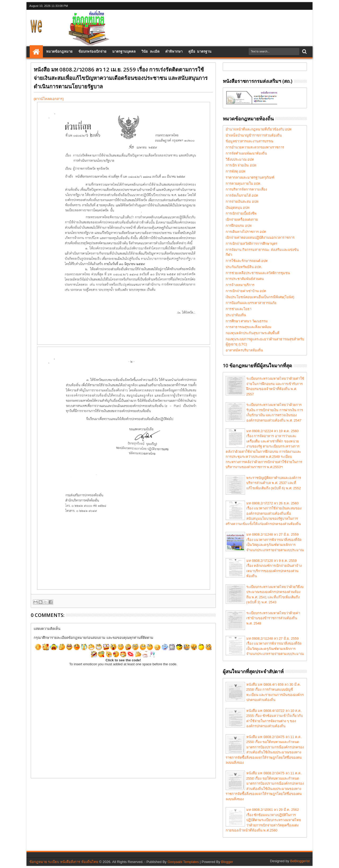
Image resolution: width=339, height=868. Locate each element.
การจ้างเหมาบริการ (240, 285)
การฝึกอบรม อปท (239, 226)
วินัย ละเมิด (150, 52)
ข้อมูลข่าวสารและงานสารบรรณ (249, 141)
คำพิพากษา (174, 52)
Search (304, 52)
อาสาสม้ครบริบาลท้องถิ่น (244, 350)
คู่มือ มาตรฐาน (200, 52)
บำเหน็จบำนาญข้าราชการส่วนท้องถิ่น (254, 135)
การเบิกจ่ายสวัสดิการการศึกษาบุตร (251, 244)
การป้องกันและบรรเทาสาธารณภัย (251, 303)
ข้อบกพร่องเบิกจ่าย (92, 52)
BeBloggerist (300, 861)
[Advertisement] (175, 23)
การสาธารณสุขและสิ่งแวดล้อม (249, 327)
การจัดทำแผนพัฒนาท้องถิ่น (246, 153)
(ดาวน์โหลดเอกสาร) (49, 99)
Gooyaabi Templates (183, 862)
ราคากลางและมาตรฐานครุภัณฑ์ (250, 177)
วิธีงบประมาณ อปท (240, 159)
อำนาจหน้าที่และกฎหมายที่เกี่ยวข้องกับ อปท (259, 129)
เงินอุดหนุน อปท (238, 208)
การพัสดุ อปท (236, 171)
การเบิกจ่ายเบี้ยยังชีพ (241, 213)
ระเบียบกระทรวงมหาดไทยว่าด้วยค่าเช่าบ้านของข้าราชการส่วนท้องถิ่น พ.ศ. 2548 (273, 618)
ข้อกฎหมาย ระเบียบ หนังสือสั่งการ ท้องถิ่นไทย (64, 862)
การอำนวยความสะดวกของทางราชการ (255, 147)
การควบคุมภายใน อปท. (244, 184)
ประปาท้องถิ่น (236, 315)
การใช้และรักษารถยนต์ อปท (247, 261)
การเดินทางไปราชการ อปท (246, 232)
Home (36, 52)
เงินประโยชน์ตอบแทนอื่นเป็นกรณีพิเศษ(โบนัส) (260, 297)
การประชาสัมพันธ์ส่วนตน (245, 279)
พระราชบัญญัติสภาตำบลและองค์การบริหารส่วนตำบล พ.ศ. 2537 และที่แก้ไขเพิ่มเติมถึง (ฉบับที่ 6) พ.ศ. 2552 (274, 483)
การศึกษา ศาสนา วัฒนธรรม (247, 321)
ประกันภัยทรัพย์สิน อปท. (244, 267)
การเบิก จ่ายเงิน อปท (241, 165)
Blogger (227, 862)
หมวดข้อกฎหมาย (59, 52)
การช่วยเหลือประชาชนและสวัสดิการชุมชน (258, 273)
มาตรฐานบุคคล (124, 52)
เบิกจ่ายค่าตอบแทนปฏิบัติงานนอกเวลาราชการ (260, 238)
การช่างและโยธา (238, 309)
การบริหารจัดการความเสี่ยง (246, 189)
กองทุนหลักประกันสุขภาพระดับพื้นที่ (253, 333)
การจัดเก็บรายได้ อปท (242, 195)
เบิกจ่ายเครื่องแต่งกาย (242, 220)
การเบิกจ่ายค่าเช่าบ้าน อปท (246, 291)
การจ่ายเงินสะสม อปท (242, 202)
